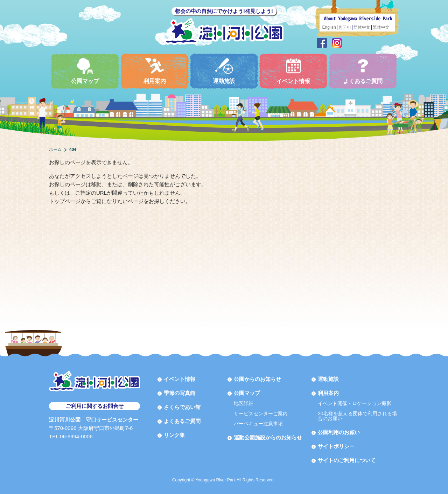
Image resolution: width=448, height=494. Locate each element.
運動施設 (224, 71)
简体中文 (362, 27)
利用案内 (155, 71)
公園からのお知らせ (257, 379)
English (329, 27)
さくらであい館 (182, 407)
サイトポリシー (336, 446)
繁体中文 (381, 27)
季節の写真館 (180, 393)
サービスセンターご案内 (261, 413)
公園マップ (85, 71)
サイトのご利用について (347, 460)
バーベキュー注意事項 (258, 424)
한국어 (345, 27)
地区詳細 (244, 403)
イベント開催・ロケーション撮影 (355, 403)
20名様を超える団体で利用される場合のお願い (357, 416)
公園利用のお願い (339, 432)
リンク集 (174, 435)
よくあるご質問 (363, 71)
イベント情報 (293, 71)
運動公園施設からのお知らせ (268, 437)
